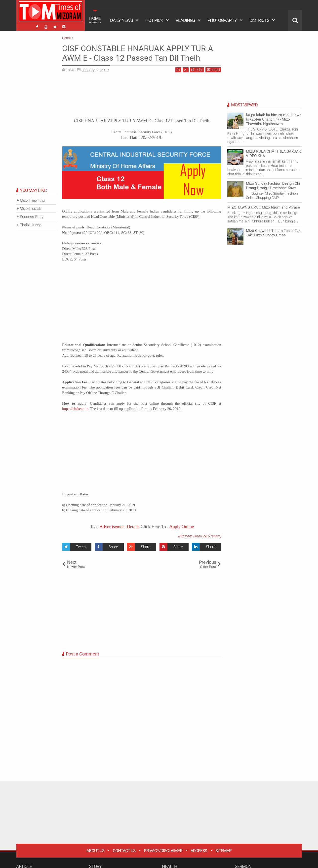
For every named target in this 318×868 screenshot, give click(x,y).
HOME (95, 20)
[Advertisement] (142, 97)
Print (197, 70)
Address (199, 851)
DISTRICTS (259, 20)
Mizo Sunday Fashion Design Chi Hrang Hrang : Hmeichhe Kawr (273, 186)
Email (213, 70)
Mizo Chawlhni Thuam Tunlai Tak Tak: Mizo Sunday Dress (273, 233)
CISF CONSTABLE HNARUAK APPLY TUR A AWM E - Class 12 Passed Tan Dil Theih (138, 53)
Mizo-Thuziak (30, 209)
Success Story (32, 217)
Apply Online (181, 527)
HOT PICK (154, 20)
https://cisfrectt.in (75, 409)
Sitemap (223, 851)
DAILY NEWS (121, 20)
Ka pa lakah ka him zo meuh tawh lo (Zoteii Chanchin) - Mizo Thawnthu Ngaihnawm (274, 119)
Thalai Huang (31, 225)
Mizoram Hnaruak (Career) (199, 536)
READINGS (185, 20)
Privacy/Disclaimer (163, 851)
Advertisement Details (119, 527)
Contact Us (124, 851)
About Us (95, 851)
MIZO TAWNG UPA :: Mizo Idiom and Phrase (264, 207)
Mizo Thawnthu (32, 200)
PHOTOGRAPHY (222, 20)
